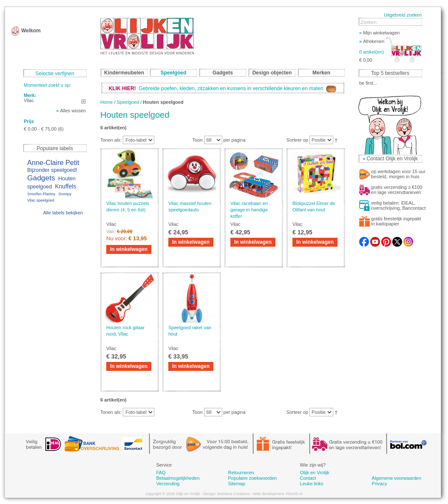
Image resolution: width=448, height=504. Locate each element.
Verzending (168, 484)
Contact (308, 478)
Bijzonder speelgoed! (52, 170)
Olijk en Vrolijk (315, 473)
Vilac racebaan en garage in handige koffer (249, 210)
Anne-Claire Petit (53, 162)
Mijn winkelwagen (379, 33)
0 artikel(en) (371, 52)
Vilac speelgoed (41, 200)
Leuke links (312, 484)
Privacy (380, 484)
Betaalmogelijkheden (178, 478)
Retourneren (241, 473)
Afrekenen (372, 41)
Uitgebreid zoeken (403, 15)
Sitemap (236, 484)
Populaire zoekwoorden (252, 478)
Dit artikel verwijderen (84, 101)
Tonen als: (111, 140)
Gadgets (41, 178)
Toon (198, 140)
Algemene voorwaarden (397, 478)
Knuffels (65, 187)
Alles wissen (73, 111)
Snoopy (65, 194)
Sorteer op (297, 140)
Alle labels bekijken (63, 213)
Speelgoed (128, 102)
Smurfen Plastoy (41, 194)
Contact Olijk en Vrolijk (392, 159)
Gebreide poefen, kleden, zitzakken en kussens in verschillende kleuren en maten (223, 88)
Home (106, 102)
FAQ (161, 473)
